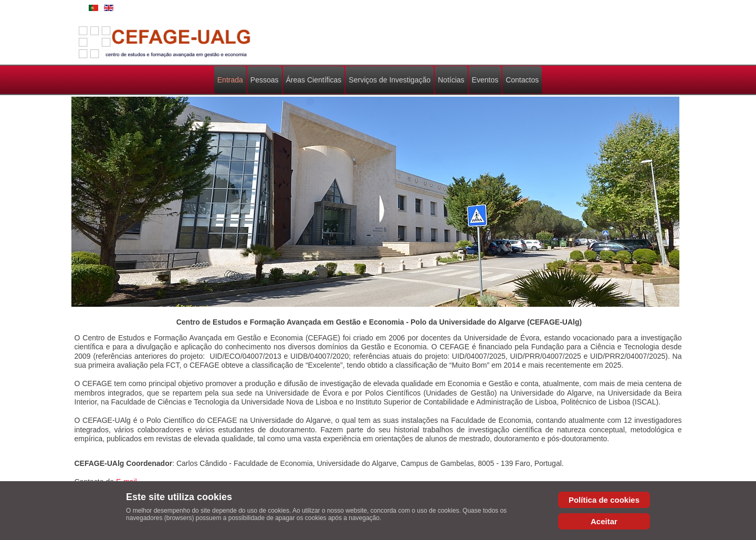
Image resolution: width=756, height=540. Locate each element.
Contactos (522, 80)
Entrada (230, 80)
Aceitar (604, 521)
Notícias (451, 80)
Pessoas (265, 80)
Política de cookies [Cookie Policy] (604, 500)
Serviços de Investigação (390, 80)
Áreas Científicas (314, 80)
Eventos (485, 80)
